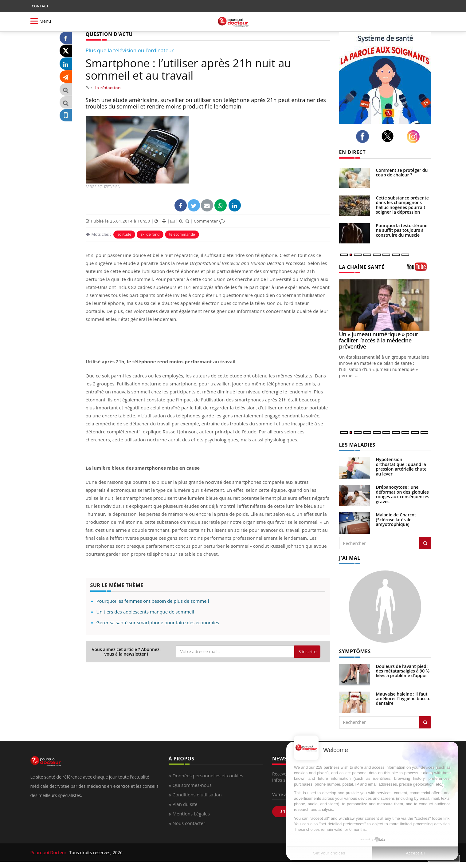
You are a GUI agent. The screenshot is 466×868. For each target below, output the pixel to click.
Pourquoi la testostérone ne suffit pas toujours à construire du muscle (402, 230)
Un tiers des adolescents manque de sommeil (145, 612)
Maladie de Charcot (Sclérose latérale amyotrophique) (396, 519)
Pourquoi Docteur (49, 852)
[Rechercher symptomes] (425, 722)
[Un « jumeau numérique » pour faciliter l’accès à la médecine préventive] (385, 305)
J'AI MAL (350, 558)
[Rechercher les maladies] (425, 543)
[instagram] (415, 137)
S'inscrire (307, 651)
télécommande (182, 234)
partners (331, 767)
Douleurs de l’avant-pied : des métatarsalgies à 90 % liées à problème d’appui (403, 671)
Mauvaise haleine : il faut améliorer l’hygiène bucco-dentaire (403, 699)
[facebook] (364, 136)
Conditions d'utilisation (197, 795)
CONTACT (40, 6)
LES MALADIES (357, 445)
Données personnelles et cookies (208, 775)
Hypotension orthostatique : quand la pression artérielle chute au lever (401, 466)
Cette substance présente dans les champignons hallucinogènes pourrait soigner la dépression (402, 205)
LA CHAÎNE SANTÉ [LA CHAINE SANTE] (362, 267)
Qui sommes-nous (192, 785)
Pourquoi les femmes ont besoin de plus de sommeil (153, 601)
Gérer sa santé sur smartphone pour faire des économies (158, 622)
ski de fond (150, 234)
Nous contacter (189, 823)
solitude (124, 234)
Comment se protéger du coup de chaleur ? (402, 172)
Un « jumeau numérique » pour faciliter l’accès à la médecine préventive (379, 340)
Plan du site (185, 804)
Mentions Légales (191, 814)
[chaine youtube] (419, 269)
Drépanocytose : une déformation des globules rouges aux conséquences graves (403, 494)
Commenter (209, 221)
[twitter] (389, 136)
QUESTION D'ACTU (109, 34)
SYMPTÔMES (355, 651)
